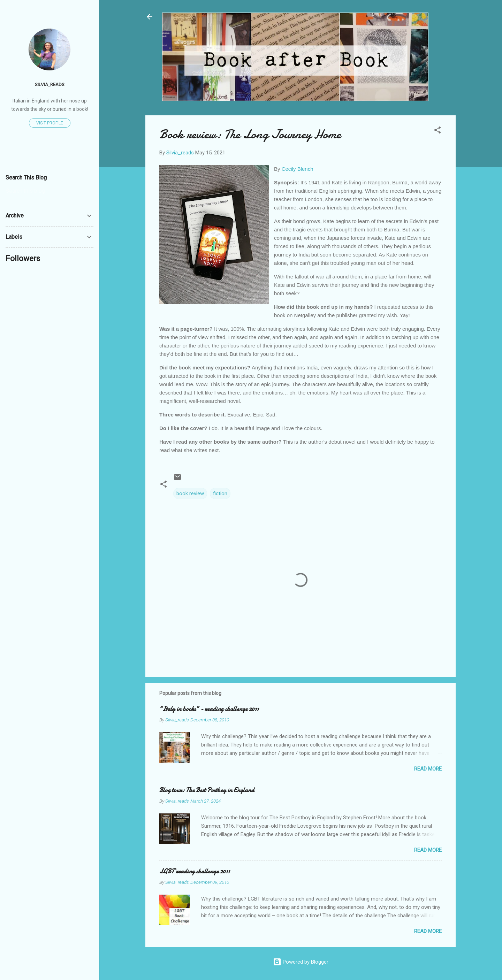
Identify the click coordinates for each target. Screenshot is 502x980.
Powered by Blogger (301, 962)
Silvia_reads (50, 84)
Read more (428, 769)
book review (190, 493)
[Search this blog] (50, 191)
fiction (220, 493)
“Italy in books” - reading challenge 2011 (209, 709)
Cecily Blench (298, 169)
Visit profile (50, 123)
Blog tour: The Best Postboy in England (207, 790)
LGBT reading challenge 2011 (195, 871)
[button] (438, 131)
